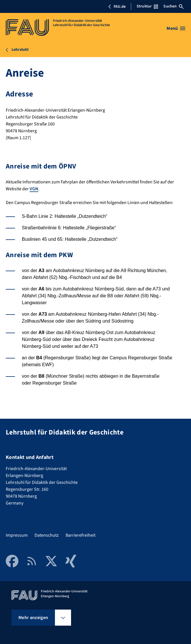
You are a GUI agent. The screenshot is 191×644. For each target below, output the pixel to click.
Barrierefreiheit (81, 535)
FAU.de (117, 7)
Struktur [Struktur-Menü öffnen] (147, 6)
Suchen (173, 6)
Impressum (17, 535)
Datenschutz (47, 535)
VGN (34, 189)
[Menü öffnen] (176, 28)
